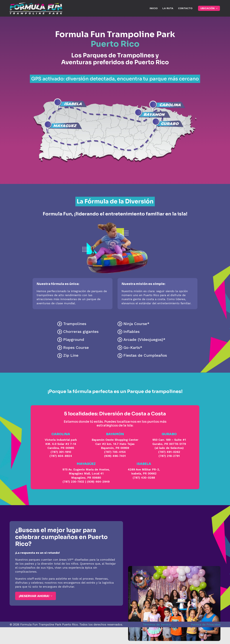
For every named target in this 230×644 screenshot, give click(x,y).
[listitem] (68, 104)
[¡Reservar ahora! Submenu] (52, 596)
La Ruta (168, 8)
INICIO (154, 8)
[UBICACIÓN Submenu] (217, 8)
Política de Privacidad (206, 624)
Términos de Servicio (157, 624)
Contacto (185, 8)
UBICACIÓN (208, 8)
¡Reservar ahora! (34, 596)
